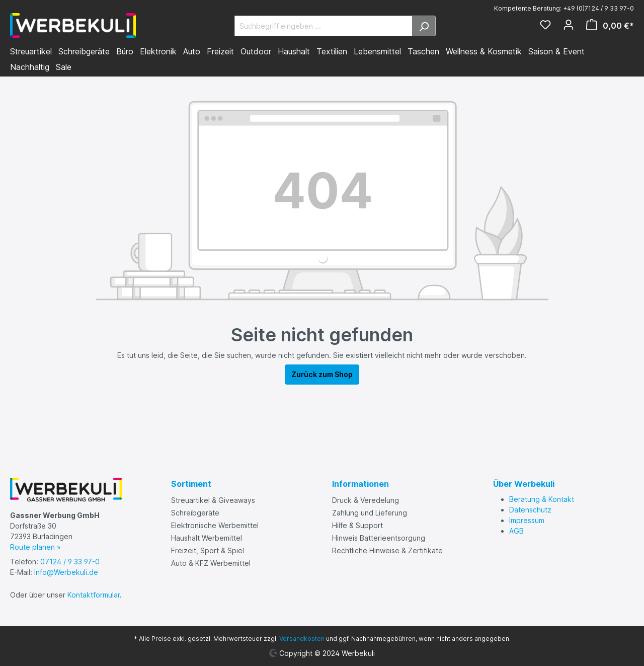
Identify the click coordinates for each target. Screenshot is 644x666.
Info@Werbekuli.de (66, 572)
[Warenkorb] (607, 26)
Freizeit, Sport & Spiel (208, 550)
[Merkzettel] (545, 26)
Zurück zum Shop (322, 374)
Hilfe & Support (357, 525)
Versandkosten (302, 639)
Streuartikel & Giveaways (213, 500)
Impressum (527, 520)
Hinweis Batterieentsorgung (379, 538)
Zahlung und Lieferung (370, 513)
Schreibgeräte (195, 513)
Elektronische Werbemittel (215, 525)
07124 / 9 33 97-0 (70, 562)
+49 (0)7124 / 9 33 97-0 (598, 8)
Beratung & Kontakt (542, 499)
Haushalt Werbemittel (207, 538)
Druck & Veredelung (366, 500)
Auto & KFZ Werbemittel (211, 563)
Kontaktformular (94, 595)
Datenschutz (530, 510)
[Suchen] (424, 26)
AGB (516, 531)
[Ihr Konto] (569, 26)
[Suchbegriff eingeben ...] (324, 26)
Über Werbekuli (524, 484)
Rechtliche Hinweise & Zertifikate (387, 550)
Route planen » (35, 547)
